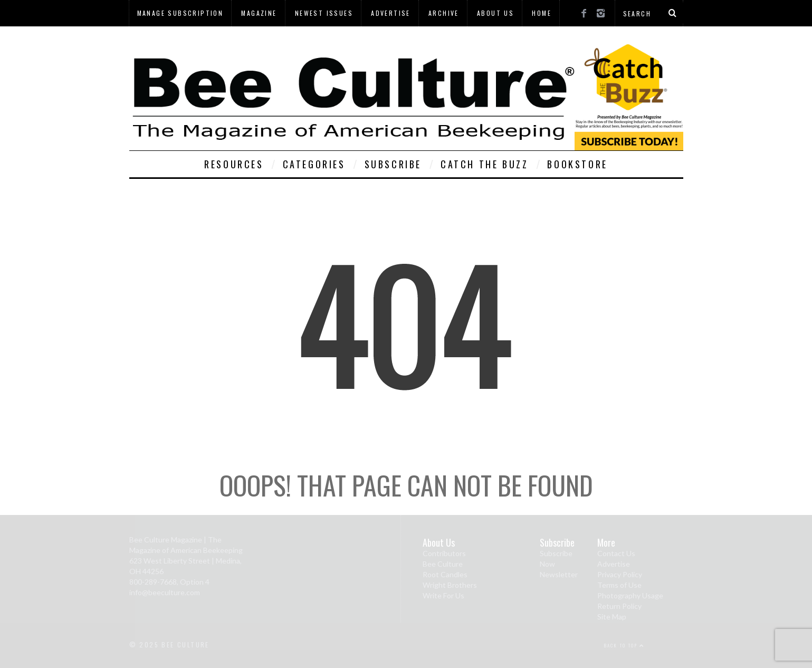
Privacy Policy (620, 574)
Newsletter (559, 574)
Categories (314, 164)
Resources (234, 164)
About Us (495, 13)
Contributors (444, 553)
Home (542, 13)
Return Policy (619, 606)
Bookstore (577, 164)
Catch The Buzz (484, 164)
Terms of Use (619, 585)
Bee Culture (443, 564)
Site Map (612, 617)
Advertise (391, 13)
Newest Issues (324, 13)
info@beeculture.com (165, 592)
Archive (444, 13)
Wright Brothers (450, 585)
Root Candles (445, 574)
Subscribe (393, 164)
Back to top (625, 645)
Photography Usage (630, 595)
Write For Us (443, 595)
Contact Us (616, 553)
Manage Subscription (180, 13)
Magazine (259, 13)
